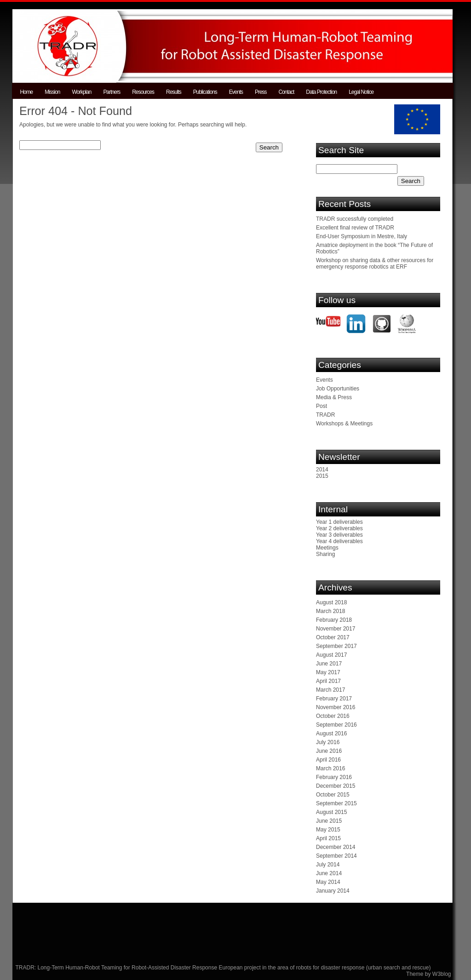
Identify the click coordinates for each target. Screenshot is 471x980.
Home (27, 92)
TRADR (325, 415)
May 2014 (328, 882)
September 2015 (336, 803)
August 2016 (331, 734)
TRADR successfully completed (355, 219)
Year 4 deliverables (339, 541)
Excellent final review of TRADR (355, 228)
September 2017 (336, 646)
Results (174, 92)
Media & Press (334, 397)
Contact (286, 92)
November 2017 (336, 629)
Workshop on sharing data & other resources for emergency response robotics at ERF (375, 264)
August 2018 (331, 602)
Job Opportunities (338, 389)
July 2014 (328, 865)
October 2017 (333, 637)
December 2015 (336, 786)
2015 (322, 476)
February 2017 (334, 699)
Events (236, 92)
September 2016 (336, 725)
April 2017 (328, 681)
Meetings (327, 548)
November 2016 (336, 707)
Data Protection (321, 92)
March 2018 (330, 611)
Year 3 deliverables (339, 535)
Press (261, 92)
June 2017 (329, 664)
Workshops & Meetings (344, 424)
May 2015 (328, 830)
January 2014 (333, 891)
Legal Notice (361, 92)
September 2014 (336, 856)
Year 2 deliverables (339, 528)
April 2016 (328, 760)
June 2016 (329, 751)
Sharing (325, 554)
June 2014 (329, 873)
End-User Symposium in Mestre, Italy (362, 236)
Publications (205, 92)
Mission (52, 92)
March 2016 (330, 768)
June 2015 (329, 821)
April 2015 (328, 838)
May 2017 (328, 672)
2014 (322, 470)
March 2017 (330, 690)
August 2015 (331, 812)
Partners (112, 92)
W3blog (442, 974)
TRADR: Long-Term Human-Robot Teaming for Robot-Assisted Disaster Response (117, 968)
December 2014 (336, 847)
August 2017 (331, 655)
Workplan (81, 92)
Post (322, 406)
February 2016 (334, 777)
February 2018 (334, 620)
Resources (143, 92)
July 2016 (328, 742)
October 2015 (333, 795)
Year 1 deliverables (339, 522)
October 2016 (333, 716)
